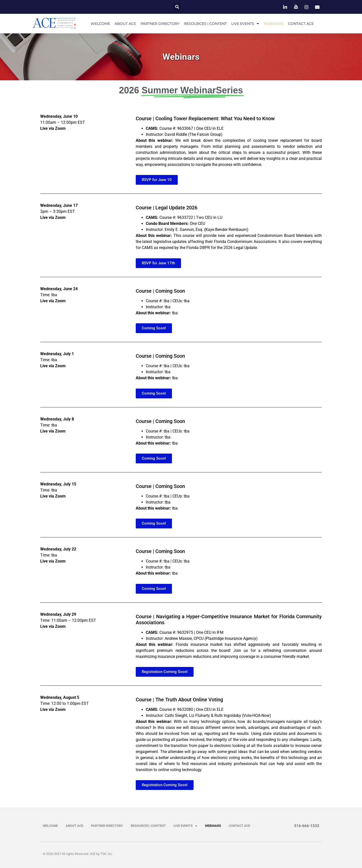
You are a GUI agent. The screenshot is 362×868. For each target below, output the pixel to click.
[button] (177, 7)
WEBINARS (274, 24)
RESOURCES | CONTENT (205, 24)
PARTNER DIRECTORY (160, 24)
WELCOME (100, 24)
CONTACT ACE (301, 24)
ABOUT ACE (125, 24)
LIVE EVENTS (245, 24)
